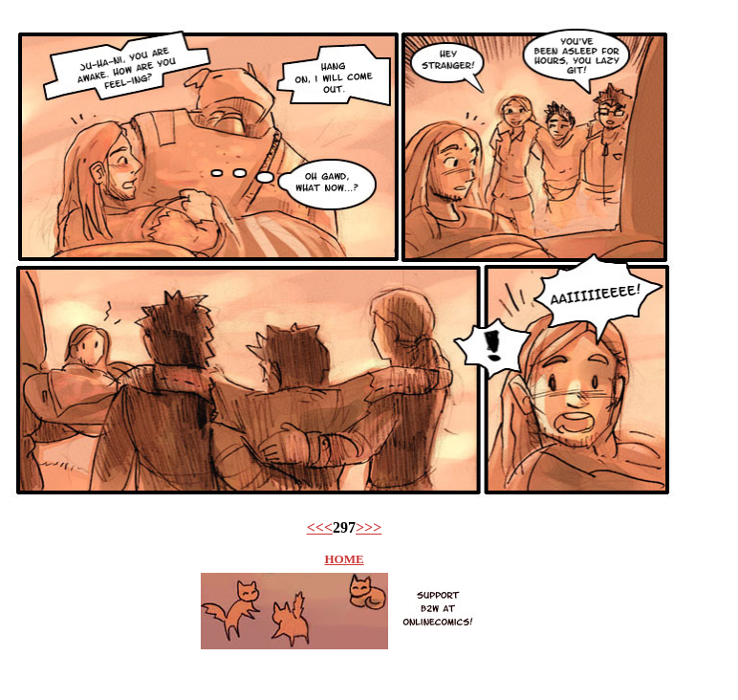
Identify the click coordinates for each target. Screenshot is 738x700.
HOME (344, 559)
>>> (369, 527)
